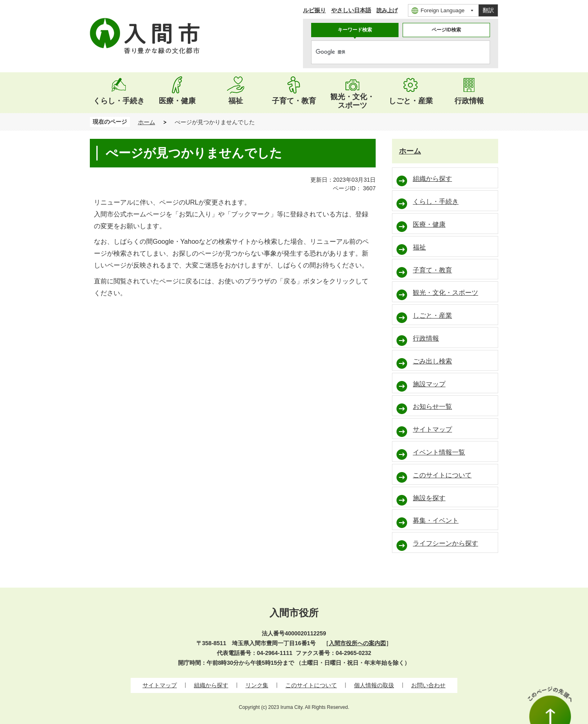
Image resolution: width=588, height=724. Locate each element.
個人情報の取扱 (374, 685)
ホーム (147, 122)
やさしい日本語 (351, 10)
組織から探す (211, 685)
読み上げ (387, 10)
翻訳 (488, 10)
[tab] (355, 30)
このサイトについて (311, 685)
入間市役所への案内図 (357, 643)
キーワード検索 (355, 30)
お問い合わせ (428, 685)
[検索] (392, 52)
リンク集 (257, 685)
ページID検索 (446, 30)
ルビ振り (314, 10)
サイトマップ (160, 685)
